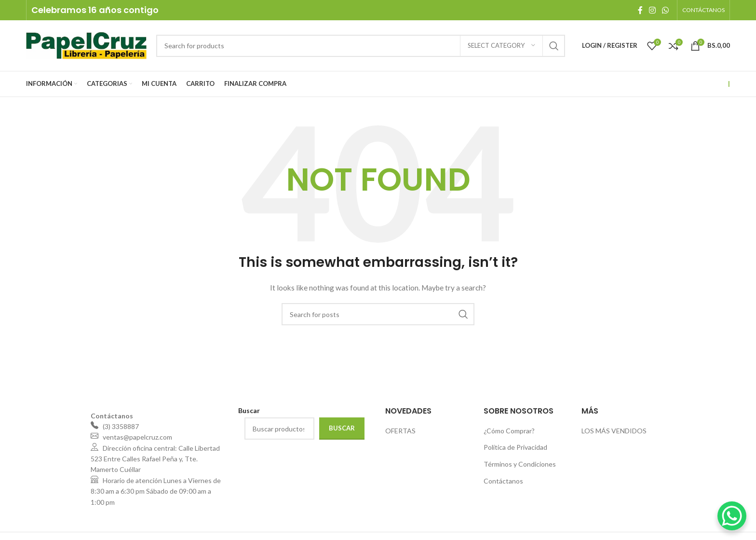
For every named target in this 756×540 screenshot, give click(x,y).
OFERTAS (400, 431)
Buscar (342, 428)
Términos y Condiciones (520, 464)
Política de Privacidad (515, 447)
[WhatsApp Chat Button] (732, 516)
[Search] (361, 46)
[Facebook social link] (640, 10)
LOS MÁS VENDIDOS (614, 431)
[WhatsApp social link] (665, 10)
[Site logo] (86, 45)
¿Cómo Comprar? (509, 431)
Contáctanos (503, 481)
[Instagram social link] (652, 10)
